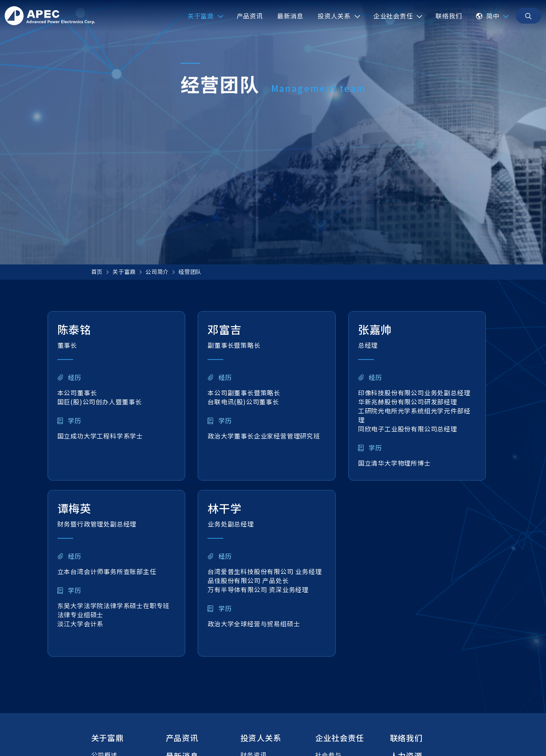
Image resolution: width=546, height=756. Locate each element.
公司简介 (157, 272)
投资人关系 (261, 738)
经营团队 (190, 272)
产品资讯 (182, 738)
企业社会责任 (340, 738)
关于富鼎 (124, 272)
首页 (97, 272)
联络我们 (406, 738)
